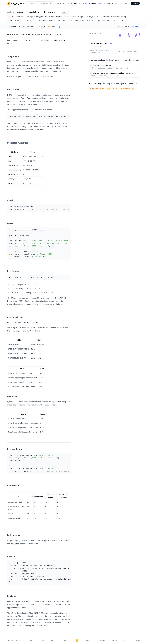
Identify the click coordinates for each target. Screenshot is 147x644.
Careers (66, 640)
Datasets (72, 3)
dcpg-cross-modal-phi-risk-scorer (36, 12)
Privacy (41, 640)
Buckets (95, 3)
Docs (107, 3)
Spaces (83, 3)
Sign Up (135, 3)
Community (54, 27)
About (53, 640)
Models (61, 3)
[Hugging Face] (77, 640)
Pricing (115, 3)
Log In (127, 3)
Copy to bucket (130, 27)
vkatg (12, 12)
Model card (14, 27)
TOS (30, 640)
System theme (14, 640)
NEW (111, 44)
